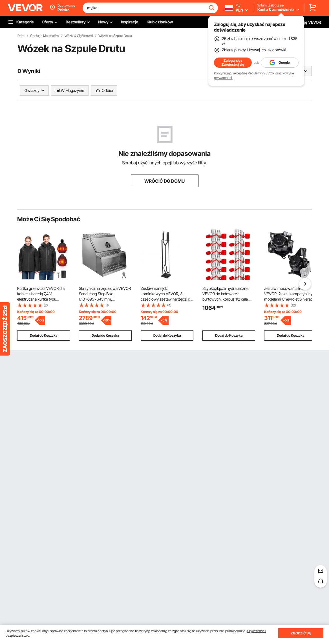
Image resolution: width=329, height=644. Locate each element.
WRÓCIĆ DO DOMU (164, 181)
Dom (21, 36)
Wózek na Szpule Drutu (115, 36)
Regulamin (255, 73)
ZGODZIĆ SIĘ (301, 633)
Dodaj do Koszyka (44, 335)
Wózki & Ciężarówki (79, 36)
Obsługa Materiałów (45, 36)
